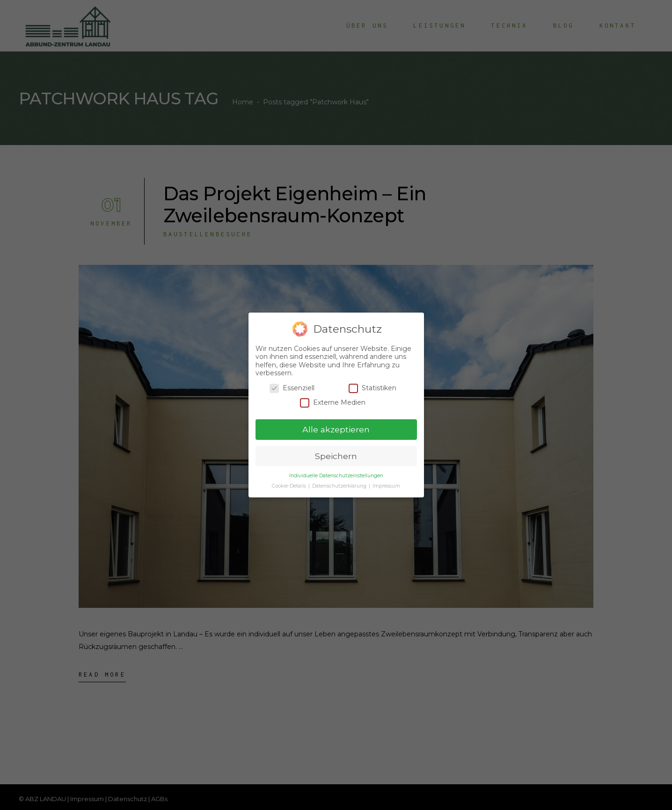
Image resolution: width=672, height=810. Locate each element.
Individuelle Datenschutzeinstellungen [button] (336, 475)
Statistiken (373, 388)
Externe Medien (333, 402)
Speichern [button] (336, 456)
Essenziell (292, 388)
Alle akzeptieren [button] (336, 429)
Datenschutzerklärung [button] (340, 486)
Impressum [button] (386, 486)
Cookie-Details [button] (290, 486)
